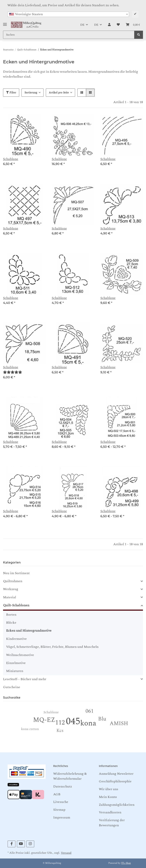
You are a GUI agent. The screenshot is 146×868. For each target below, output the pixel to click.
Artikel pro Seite (59, 93)
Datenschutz (63, 786)
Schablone (11, 159)
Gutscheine (12, 687)
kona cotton (30, 729)
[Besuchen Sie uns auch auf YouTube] (21, 844)
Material (10, 597)
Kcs (60, 731)
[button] (109, 25)
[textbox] (68, 14)
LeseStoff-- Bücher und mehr (25, 679)
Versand (66, 853)
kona (88, 723)
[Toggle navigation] (5, 23)
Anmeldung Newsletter (116, 774)
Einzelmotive (16, 663)
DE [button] (82, 25)
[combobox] (68, 14)
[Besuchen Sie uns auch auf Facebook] (12, 844)
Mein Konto (108, 797)
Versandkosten (110, 812)
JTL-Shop (126, 863)
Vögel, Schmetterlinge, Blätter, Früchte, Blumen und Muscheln (52, 647)
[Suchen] (139, 35)
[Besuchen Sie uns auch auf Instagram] (30, 844)
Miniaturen (15, 671)
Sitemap (59, 810)
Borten (11, 615)
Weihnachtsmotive (20, 655)
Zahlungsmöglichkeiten (117, 805)
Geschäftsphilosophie (115, 781)
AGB (57, 794)
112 (60, 723)
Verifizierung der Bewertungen (112, 823)
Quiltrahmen (13, 581)
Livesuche (61, 802)
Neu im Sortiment (16, 573)
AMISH (119, 723)
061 (90, 711)
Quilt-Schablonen (16, 605)
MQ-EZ (44, 720)
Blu (102, 719)
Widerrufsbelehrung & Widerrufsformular (70, 776)
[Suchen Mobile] (69, 35)
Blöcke (11, 623)
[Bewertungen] (13, 372)
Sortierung (31, 93)
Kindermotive (16, 639)
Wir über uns (109, 789)
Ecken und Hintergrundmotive (29, 631)
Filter (11, 93)
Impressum (62, 817)
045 (73, 721)
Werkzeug (11, 589)
